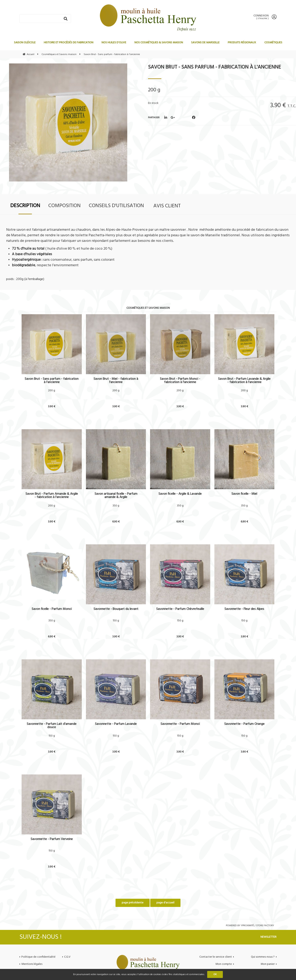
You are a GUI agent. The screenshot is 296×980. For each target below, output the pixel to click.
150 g (116, 621)
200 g (52, 391)
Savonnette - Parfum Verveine (52, 840)
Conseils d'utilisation (116, 206)
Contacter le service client (216, 957)
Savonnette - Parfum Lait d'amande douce (52, 726)
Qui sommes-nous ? (263, 957)
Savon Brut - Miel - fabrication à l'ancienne (116, 381)
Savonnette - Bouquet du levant (116, 610)
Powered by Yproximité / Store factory (250, 926)
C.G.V (67, 957)
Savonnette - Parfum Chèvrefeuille (180, 610)
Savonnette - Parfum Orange (244, 725)
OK (215, 974)
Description (25, 206)
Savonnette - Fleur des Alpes (244, 610)
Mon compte (224, 964)
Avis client (167, 206)
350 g (116, 506)
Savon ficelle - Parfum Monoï (52, 610)
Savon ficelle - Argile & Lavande (180, 494)
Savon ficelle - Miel (244, 494)
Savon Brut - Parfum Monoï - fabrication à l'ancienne (180, 381)
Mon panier (268, 964)
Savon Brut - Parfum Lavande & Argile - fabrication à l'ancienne (244, 381)
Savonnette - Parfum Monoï (180, 725)
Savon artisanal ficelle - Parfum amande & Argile (116, 496)
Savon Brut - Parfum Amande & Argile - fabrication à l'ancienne (52, 496)
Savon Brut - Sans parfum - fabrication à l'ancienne (214, 67)
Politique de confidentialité (38, 957)
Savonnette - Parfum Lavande (116, 725)
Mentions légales (32, 964)
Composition (64, 206)
